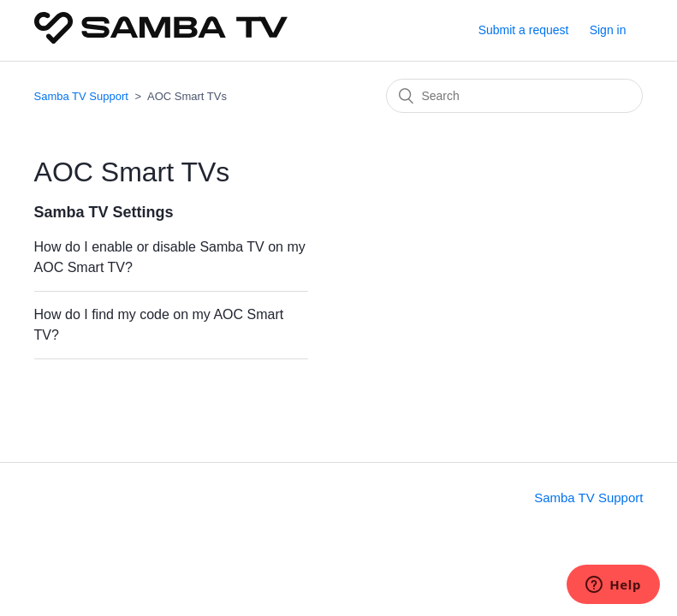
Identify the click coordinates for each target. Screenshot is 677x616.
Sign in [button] (608, 30)
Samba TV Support (81, 96)
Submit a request (524, 30)
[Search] (514, 96)
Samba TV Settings (104, 212)
